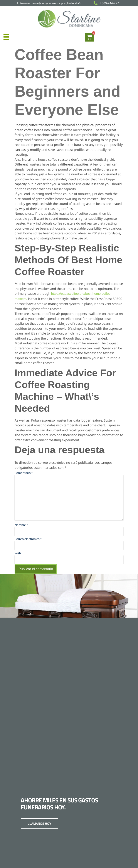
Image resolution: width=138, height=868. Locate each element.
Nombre (21, 525)
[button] (6, 37)
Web (18, 553)
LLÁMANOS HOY (39, 821)
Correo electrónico (28, 539)
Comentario (24, 473)
